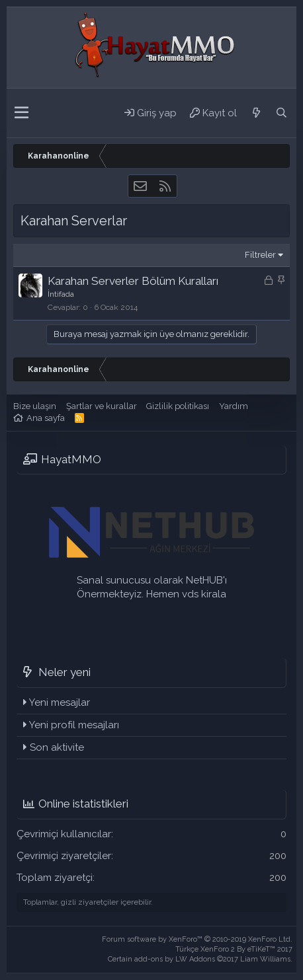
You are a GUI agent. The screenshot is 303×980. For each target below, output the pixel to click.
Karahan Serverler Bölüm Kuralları (133, 281)
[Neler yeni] (256, 113)
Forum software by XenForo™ (197, 939)
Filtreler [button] (260, 255)
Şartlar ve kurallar (102, 406)
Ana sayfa (46, 418)
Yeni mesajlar (60, 702)
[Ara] (281, 113)
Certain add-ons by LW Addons (200, 959)
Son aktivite (57, 747)
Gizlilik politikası (178, 406)
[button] (22, 113)
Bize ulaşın (35, 406)
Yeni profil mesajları (74, 725)
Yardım (234, 406)
